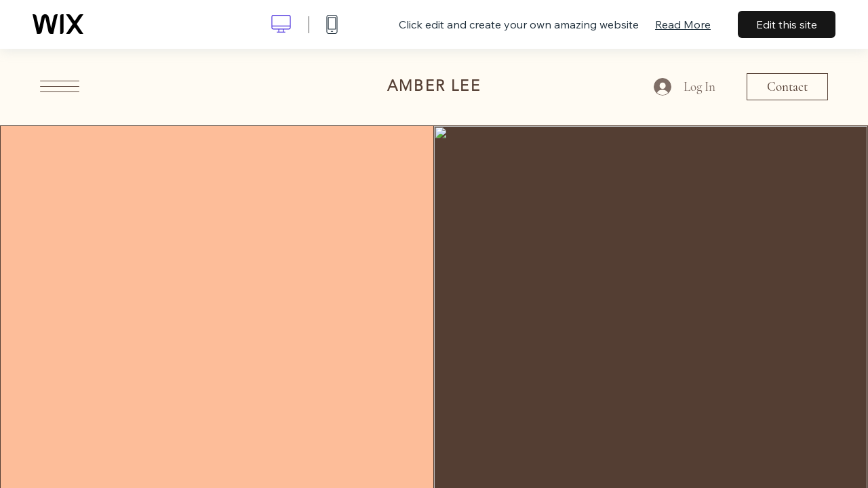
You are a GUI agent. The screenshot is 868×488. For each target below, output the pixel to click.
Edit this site (787, 24)
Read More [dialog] (683, 24)
